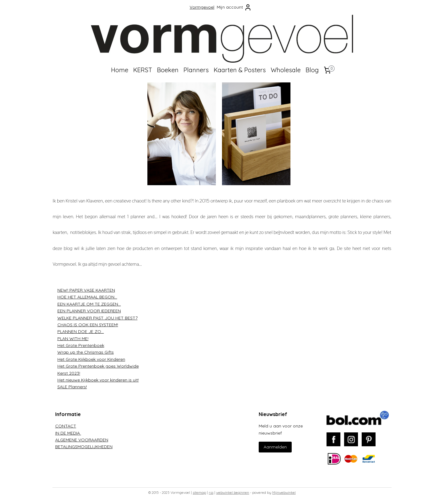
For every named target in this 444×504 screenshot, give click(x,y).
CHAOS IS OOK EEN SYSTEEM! (88, 325)
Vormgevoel (202, 7)
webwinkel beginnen (233, 493)
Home (120, 70)
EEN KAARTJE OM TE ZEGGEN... (89, 304)
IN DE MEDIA (68, 433)
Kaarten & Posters (240, 70)
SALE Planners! (72, 387)
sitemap (199, 493)
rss (211, 493)
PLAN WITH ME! (73, 339)
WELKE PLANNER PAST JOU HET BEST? (97, 318)
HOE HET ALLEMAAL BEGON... (87, 297)
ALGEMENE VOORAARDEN (82, 440)
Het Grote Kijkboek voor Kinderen (91, 359)
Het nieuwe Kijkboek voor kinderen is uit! (98, 380)
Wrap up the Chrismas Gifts (86, 352)
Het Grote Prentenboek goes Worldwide (98, 366)
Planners (196, 70)
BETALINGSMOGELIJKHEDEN (84, 447)
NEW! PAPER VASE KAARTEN (86, 290)
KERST (143, 70)
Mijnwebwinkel (284, 493)
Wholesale (286, 70)
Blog (312, 70)
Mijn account (234, 7)
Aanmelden (275, 447)
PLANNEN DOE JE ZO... (81, 331)
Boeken (168, 70)
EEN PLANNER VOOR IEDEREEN (89, 311)
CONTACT (66, 426)
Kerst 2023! (69, 373)
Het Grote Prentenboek (81, 345)
